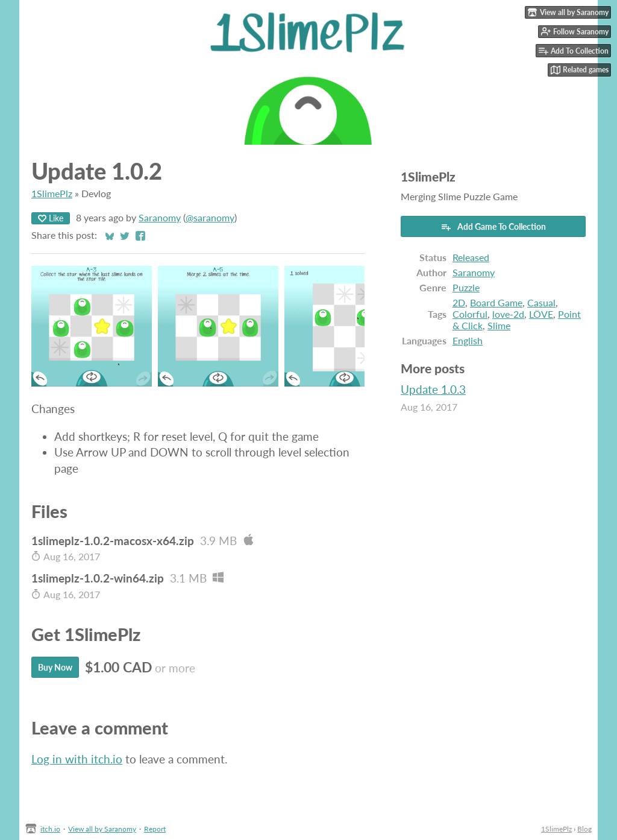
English (468, 340)
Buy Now (55, 667)
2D (459, 302)
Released (471, 257)
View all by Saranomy (102, 829)
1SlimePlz (52, 193)
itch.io (50, 829)
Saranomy (160, 217)
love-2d (508, 314)
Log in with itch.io (77, 759)
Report (155, 829)
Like (51, 218)
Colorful (470, 314)
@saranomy (210, 217)
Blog (584, 829)
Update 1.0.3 (433, 389)
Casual (541, 302)
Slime (499, 325)
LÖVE (541, 314)
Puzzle (466, 287)
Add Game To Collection (493, 227)
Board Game (496, 302)
